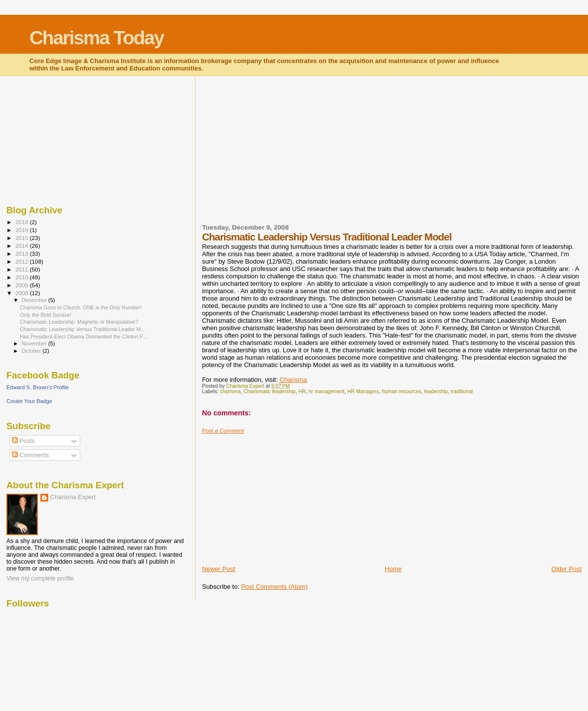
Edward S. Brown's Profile (38, 387)
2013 (22, 254)
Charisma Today (97, 38)
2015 (22, 238)
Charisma (294, 380)
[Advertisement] (276, 156)
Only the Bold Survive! (46, 315)
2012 (22, 261)
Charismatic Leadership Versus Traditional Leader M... (82, 329)
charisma (230, 391)
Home (393, 569)
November (35, 343)
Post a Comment (223, 431)
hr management (327, 391)
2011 (22, 269)
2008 (22, 293)
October (32, 351)
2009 (22, 285)
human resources (401, 391)
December (35, 300)
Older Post (567, 569)
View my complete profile (40, 578)
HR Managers (363, 391)
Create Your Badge (29, 401)
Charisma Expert (73, 497)
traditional (462, 391)
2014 (22, 246)
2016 (22, 230)
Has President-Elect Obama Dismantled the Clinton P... (83, 337)
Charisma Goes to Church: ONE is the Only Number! (81, 307)
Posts (23, 441)
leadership (436, 391)
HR (302, 391)
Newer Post (218, 569)
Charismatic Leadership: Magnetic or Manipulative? (79, 322)
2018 (22, 222)
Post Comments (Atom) (275, 587)
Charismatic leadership (269, 391)
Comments (30, 455)
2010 (22, 277)
